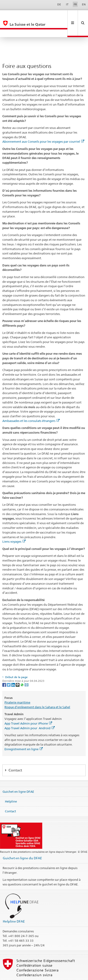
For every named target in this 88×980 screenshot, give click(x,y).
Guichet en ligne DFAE (18, 776)
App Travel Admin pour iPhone (28, 708)
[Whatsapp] (22, 669)
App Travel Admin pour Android (30, 712)
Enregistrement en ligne (24, 733)
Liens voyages (14, 526)
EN (84, 4)
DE (59, 4)
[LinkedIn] (13, 669)
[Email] (27, 669)
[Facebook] (5, 669)
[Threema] (18, 669)
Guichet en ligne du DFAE (22, 842)
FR (75, 4)
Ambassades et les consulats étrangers (31, 405)
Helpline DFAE (14, 906)
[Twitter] (9, 669)
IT (67, 4)
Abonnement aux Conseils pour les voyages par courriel (43, 126)
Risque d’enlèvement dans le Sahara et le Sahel (37, 691)
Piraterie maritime (17, 687)
